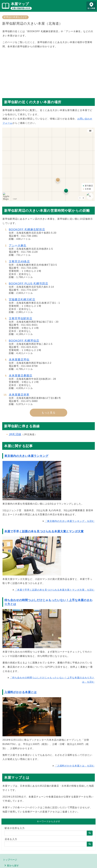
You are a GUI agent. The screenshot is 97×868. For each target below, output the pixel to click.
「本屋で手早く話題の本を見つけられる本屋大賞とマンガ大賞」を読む (55, 590)
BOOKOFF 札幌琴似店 (24, 341)
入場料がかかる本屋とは (21, 692)
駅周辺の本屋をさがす (15, 17)
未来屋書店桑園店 (21, 376)
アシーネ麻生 (18, 245)
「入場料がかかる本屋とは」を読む (75, 766)
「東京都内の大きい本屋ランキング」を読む (70, 521)
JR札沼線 (15, 434)
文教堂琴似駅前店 (21, 318)
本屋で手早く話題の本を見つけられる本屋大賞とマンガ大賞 (44, 531)
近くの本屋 (91, 8)
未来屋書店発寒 (19, 395)
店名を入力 (11, 839)
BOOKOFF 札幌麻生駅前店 (27, 229)
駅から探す (13, 866)
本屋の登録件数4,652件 (21, 8)
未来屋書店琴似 (19, 360)
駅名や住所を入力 (15, 828)
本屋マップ (20, 4)
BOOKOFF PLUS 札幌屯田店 (28, 283)
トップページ (10, 860)
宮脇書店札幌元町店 (22, 299)
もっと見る (48, 413)
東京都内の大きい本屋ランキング (26, 456)
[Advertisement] (48, 72)
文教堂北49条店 (19, 261)
